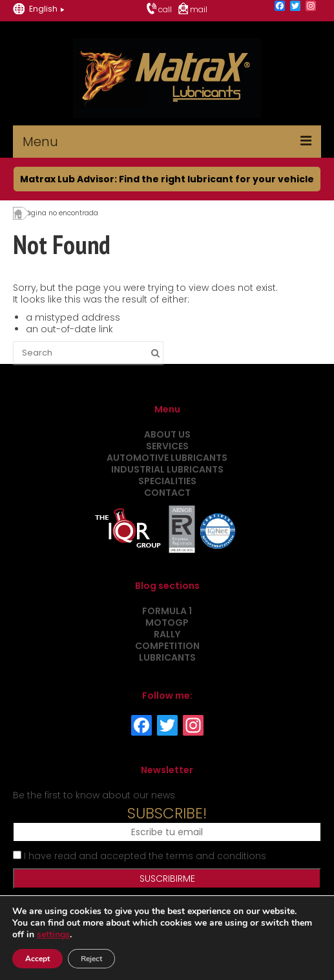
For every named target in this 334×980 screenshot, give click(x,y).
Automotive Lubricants (167, 458)
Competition (167, 646)
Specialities (167, 481)
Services (167, 446)
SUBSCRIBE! (167, 813)
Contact (167, 493)
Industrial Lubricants (167, 469)
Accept (37, 959)
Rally (167, 634)
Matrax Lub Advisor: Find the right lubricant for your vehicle (167, 179)
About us (167, 434)
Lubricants (167, 657)
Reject (91, 959)
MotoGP (167, 623)
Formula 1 (167, 611)
